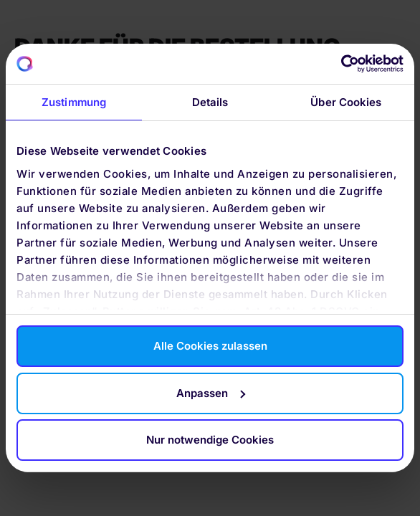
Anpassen (211, 393)
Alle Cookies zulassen (210, 346)
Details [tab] (210, 102)
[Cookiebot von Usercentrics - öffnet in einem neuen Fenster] (341, 64)
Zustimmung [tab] (74, 102)
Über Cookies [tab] (346, 102)
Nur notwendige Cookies (210, 440)
